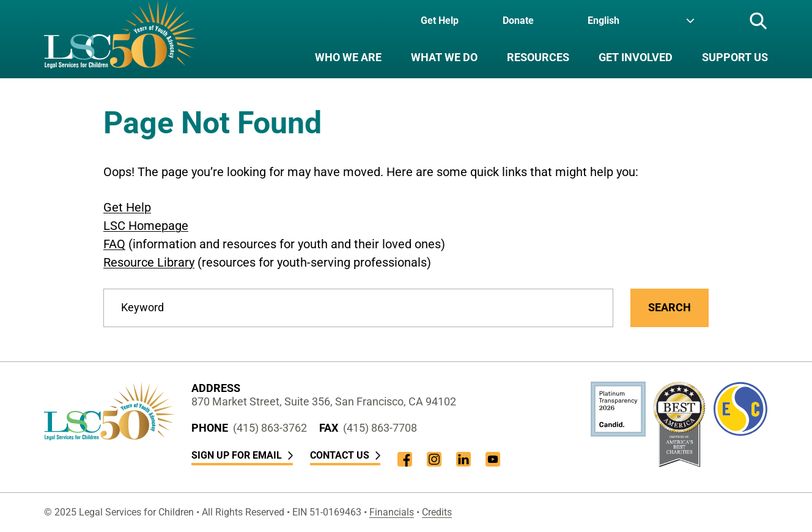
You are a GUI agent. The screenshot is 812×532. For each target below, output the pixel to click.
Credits (437, 512)
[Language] (641, 21)
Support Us (735, 57)
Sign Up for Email (242, 455)
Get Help (440, 20)
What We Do (444, 57)
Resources (538, 57)
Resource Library (149, 262)
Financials (392, 512)
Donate (518, 20)
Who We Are (348, 57)
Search (670, 307)
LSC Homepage (146, 226)
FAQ (114, 244)
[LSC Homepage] (120, 39)
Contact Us (345, 455)
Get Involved (636, 57)
